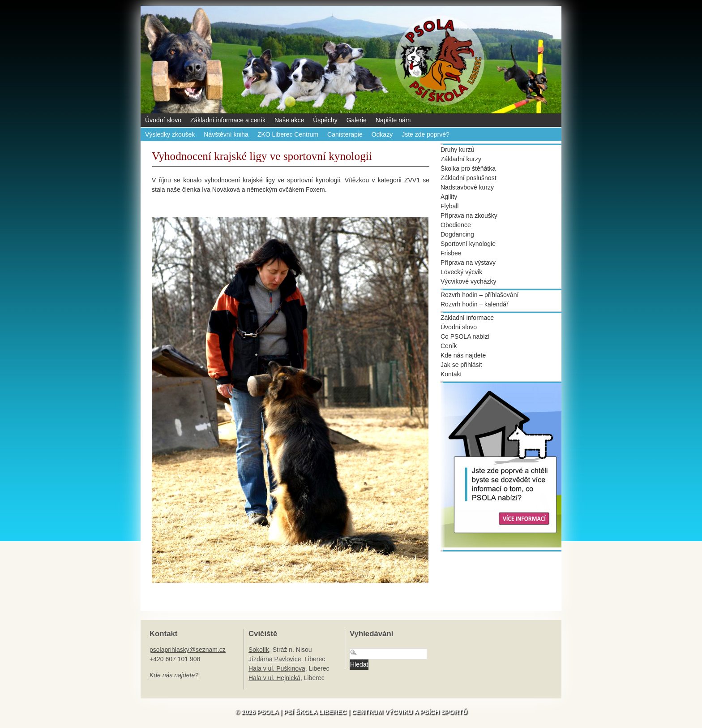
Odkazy (382, 134)
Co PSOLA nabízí (465, 336)
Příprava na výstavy (468, 263)
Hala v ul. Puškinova (277, 668)
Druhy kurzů (457, 150)
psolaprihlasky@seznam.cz (188, 650)
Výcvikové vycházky (468, 281)
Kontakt (451, 374)
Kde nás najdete (463, 355)
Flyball (449, 206)
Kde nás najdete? (174, 675)
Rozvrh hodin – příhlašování (479, 295)
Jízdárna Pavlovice (275, 659)
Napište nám (393, 120)
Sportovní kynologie (468, 244)
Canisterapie (345, 134)
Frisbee (451, 253)
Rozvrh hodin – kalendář (475, 304)
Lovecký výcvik (461, 272)
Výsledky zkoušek (170, 134)
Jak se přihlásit (461, 365)
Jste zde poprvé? (426, 134)
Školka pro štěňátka (468, 168)
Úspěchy (325, 120)
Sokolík (259, 650)
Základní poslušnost (469, 178)
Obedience (456, 225)
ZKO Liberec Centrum (288, 134)
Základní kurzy (461, 159)
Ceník (449, 346)
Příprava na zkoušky (469, 215)
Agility (449, 197)
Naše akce (289, 120)
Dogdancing (457, 234)
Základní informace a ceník (228, 120)
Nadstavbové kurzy (467, 187)
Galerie (357, 120)
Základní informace (467, 318)
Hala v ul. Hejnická (274, 678)
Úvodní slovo (163, 120)
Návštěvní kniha (226, 134)
